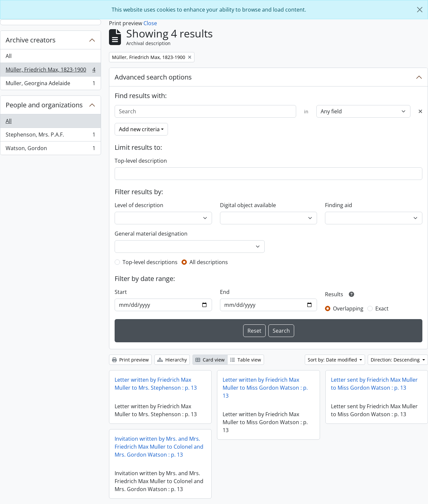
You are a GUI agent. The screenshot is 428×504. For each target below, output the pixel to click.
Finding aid (339, 205)
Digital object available (248, 205)
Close (150, 23)
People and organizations (44, 105)
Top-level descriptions (150, 262)
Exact (382, 308)
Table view (246, 360)
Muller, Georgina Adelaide (50, 84)
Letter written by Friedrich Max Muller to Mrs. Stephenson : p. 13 (156, 384)
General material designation (151, 234)
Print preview (130, 360)
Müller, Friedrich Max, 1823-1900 (50, 71)
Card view (210, 360)
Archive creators (31, 40)
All (9, 56)
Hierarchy (172, 360)
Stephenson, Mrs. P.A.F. (50, 136)
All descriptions (209, 262)
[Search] (205, 111)
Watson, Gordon (50, 149)
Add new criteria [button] (139, 129)
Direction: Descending (396, 360)
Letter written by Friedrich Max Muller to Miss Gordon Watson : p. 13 (265, 388)
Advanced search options (153, 77)
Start (121, 292)
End (225, 292)
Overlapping (348, 308)
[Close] (420, 10)
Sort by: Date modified (333, 360)
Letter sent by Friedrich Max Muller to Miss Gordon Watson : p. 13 (374, 384)
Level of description (139, 205)
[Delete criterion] (420, 111)
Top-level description (141, 161)
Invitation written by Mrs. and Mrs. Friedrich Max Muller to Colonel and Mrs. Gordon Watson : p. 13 (159, 447)
